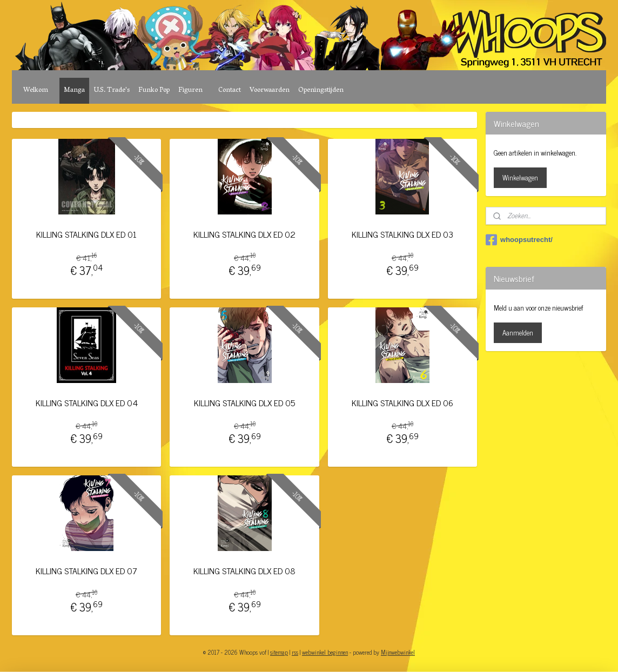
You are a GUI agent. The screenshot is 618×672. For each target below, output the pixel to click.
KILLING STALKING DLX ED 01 (86, 234)
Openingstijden (321, 90)
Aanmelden (518, 332)
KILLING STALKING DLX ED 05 (244, 403)
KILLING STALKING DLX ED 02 (244, 234)
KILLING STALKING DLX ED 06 (402, 403)
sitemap (279, 652)
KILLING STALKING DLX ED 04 (87, 403)
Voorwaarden (270, 90)
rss (295, 652)
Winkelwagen (520, 177)
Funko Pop (154, 90)
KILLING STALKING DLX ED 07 (86, 571)
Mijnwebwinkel (398, 652)
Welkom (36, 90)
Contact (230, 90)
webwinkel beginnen (325, 652)
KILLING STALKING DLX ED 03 (402, 234)
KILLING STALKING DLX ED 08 (244, 571)
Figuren (190, 90)
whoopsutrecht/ (519, 240)
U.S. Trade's (112, 90)
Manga (74, 90)
